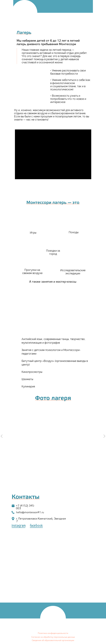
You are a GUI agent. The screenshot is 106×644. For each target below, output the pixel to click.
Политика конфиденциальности (53, 633)
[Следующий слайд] (104, 436)
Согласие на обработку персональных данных (53, 637)
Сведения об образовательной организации (53, 640)
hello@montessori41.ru (30, 512)
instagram (19, 526)
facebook (36, 526)
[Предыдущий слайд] (2, 436)
